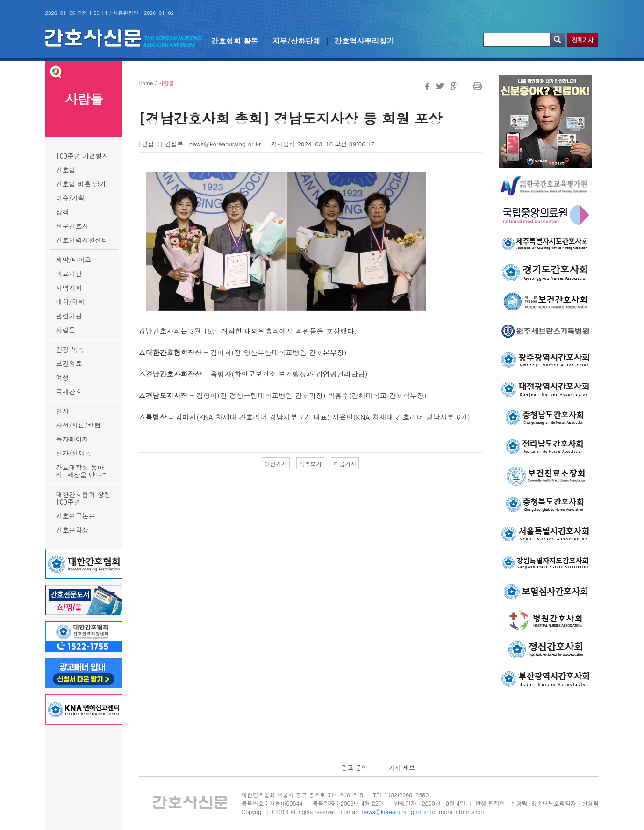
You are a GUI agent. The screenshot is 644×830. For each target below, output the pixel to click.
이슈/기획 (71, 198)
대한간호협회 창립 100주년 (83, 498)
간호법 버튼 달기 (81, 184)
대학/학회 (71, 302)
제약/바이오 (74, 260)
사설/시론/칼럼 (79, 425)
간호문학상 (72, 530)
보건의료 (69, 363)
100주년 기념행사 (82, 156)
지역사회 (69, 288)
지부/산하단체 (297, 41)
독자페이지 (72, 439)
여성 (63, 377)
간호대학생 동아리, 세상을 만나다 (82, 471)
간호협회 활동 (235, 41)
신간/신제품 (74, 453)
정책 (63, 212)
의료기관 (69, 274)
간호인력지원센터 (82, 240)
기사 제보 (402, 768)
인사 (63, 411)
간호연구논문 (76, 516)
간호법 (66, 170)
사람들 (66, 330)
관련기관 (69, 316)
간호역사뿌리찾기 (365, 41)
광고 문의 (354, 768)
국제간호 (69, 391)
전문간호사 (72, 226)
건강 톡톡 (70, 349)
